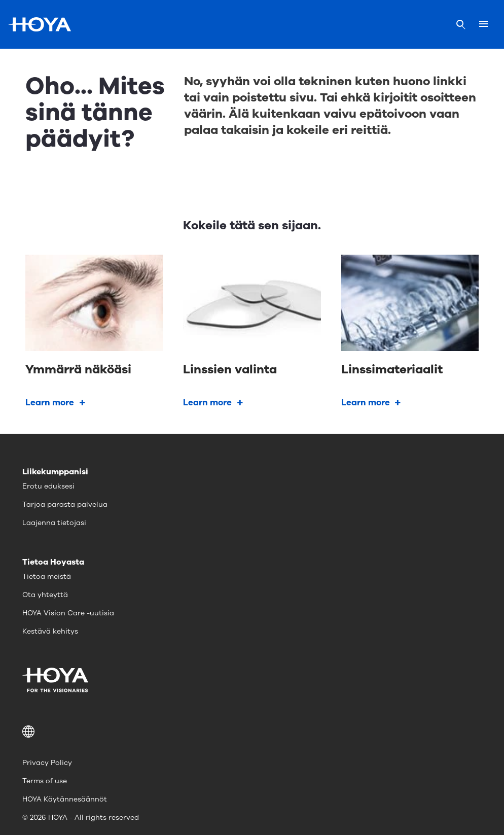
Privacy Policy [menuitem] (47, 763)
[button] (252, 732)
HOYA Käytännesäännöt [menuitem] (65, 799)
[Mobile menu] (483, 24)
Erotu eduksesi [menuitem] (48, 486)
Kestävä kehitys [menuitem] (50, 631)
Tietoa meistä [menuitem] (47, 577)
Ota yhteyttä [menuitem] (45, 595)
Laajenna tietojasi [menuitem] (54, 523)
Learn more (50, 403)
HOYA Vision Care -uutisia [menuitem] (68, 613)
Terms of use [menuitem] (45, 781)
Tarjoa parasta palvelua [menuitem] (65, 505)
